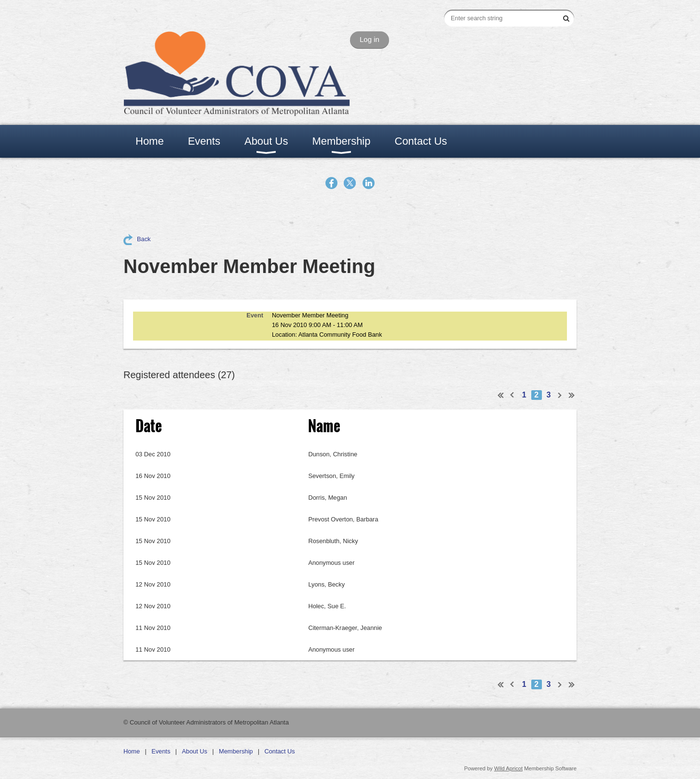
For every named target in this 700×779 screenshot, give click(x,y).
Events (161, 751)
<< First (501, 395)
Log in (370, 39)
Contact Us (279, 751)
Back (144, 239)
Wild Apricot (508, 768)
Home (132, 751)
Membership (236, 751)
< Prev (512, 395)
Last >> (572, 395)
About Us (195, 751)
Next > (560, 395)
